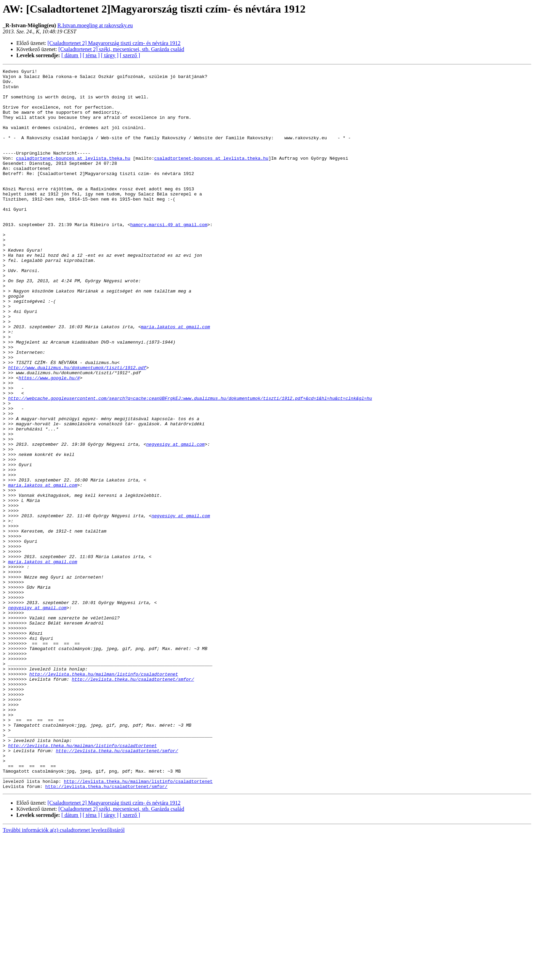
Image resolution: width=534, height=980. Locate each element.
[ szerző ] (130, 55)
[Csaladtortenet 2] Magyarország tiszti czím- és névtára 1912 (114, 43)
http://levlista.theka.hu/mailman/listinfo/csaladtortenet (104, 795)
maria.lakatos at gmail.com (176, 379)
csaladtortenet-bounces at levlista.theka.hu (73, 176)
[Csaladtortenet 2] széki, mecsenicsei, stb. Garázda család (121, 49)
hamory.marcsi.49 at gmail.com (169, 256)
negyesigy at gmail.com (175, 520)
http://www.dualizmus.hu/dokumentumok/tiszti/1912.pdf (77, 428)
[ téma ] (91, 55)
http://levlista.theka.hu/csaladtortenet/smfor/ (133, 802)
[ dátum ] (71, 55)
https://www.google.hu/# (49, 440)
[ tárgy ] (110, 55)
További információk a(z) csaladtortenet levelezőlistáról (64, 974)
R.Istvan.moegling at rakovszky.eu (95, 25)
